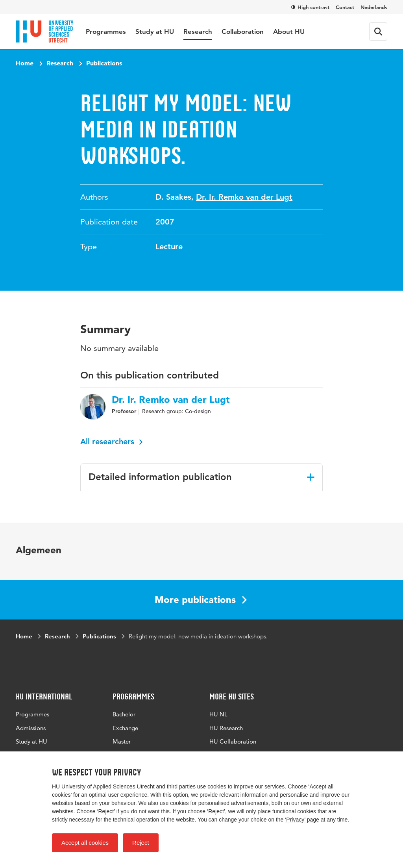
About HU (289, 32)
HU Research (226, 728)
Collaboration (243, 32)
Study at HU (155, 32)
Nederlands (374, 7)
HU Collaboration (233, 741)
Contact (345, 7)
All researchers (112, 441)
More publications (201, 600)
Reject (141, 843)
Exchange (125, 728)
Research (198, 32)
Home (25, 63)
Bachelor (124, 714)
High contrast (310, 7)
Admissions (31, 728)
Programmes (106, 32)
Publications (104, 63)
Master (122, 741)
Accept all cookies (85, 843)
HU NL (218, 714)
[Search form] (378, 32)
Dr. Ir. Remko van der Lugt (244, 197)
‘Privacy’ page (302, 820)
